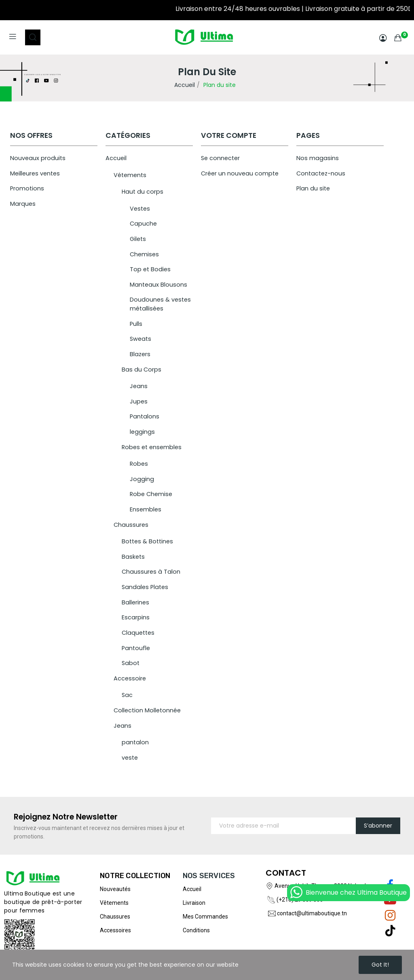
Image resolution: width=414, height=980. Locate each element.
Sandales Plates (145, 587)
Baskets (133, 557)
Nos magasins (318, 158)
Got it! (380, 965)
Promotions (27, 188)
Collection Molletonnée (147, 710)
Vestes (140, 209)
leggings (142, 432)
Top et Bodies (150, 269)
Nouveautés (115, 889)
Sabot (131, 663)
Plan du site (313, 188)
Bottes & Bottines (147, 541)
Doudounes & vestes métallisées (160, 304)
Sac (127, 695)
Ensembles (146, 509)
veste (130, 758)
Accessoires (115, 930)
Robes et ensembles (152, 447)
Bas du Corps (142, 370)
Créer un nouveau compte (240, 173)
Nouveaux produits (38, 158)
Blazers (140, 354)
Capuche (143, 224)
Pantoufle (136, 648)
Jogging (142, 479)
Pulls (136, 324)
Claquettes (138, 633)
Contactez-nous (321, 173)
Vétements (130, 175)
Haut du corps (143, 192)
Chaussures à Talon (151, 572)
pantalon (135, 742)
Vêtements (114, 903)
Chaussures (131, 525)
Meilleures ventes (35, 173)
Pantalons (145, 416)
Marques (23, 204)
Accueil (116, 158)
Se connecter (220, 158)
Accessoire (130, 678)
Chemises (144, 254)
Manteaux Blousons (158, 285)
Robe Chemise (151, 494)
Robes (139, 464)
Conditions (196, 930)
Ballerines (135, 602)
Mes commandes (205, 917)
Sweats (140, 339)
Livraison (194, 903)
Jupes (139, 401)
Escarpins (136, 617)
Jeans (139, 386)
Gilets (138, 239)
